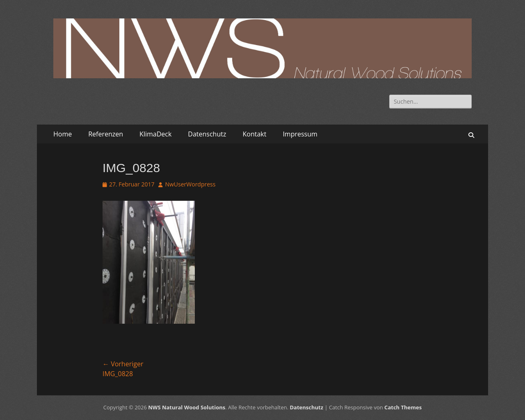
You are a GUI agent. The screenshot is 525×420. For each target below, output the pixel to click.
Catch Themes (403, 407)
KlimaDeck (155, 134)
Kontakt (254, 134)
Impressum (300, 134)
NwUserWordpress (190, 184)
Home (63, 134)
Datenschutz (207, 134)
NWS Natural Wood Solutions (187, 407)
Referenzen (106, 134)
